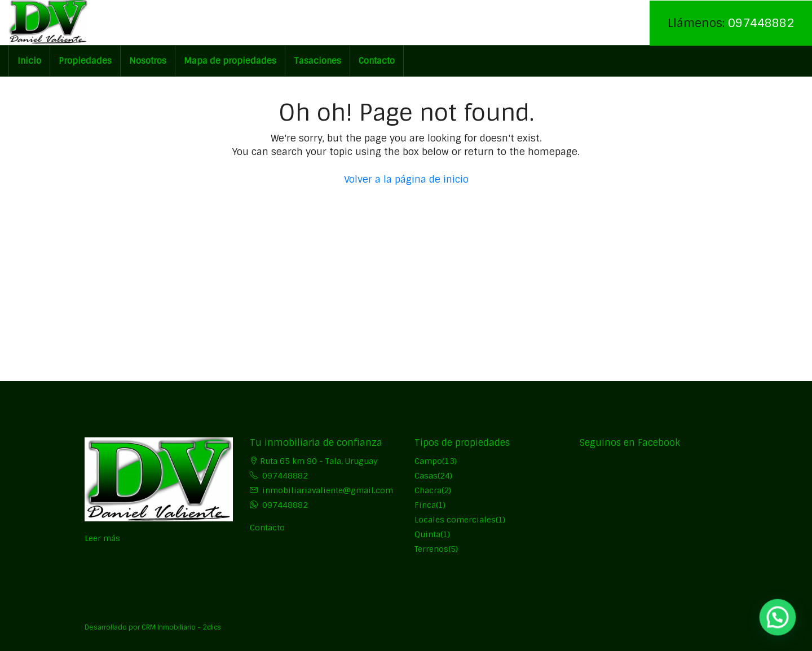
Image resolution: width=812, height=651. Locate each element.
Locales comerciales (455, 520)
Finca (425, 505)
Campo (428, 461)
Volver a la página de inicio (406, 179)
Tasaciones (317, 61)
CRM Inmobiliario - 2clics (181, 627)
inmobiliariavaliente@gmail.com (328, 490)
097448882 (761, 23)
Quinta (427, 534)
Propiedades (85, 61)
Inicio (29, 61)
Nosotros (148, 61)
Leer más (102, 538)
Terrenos (431, 549)
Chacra (428, 490)
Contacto (377, 61)
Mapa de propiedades (230, 61)
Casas (426, 476)
